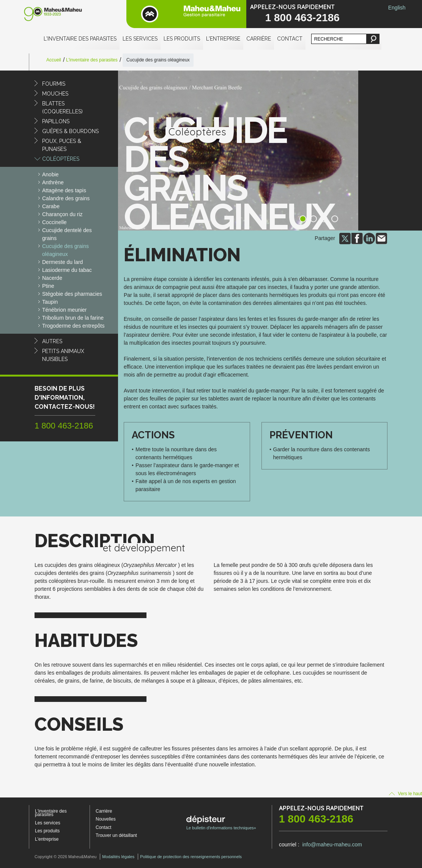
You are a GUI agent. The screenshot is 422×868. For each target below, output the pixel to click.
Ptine (48, 286)
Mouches (55, 94)
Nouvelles (106, 819)
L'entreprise (223, 39)
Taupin (50, 302)
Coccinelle (54, 222)
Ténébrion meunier (65, 310)
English (397, 8)
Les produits (182, 39)
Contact (290, 39)
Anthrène (53, 182)
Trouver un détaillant (116, 835)
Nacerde (52, 278)
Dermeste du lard (62, 262)
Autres (52, 341)
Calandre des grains (66, 198)
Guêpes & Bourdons (70, 131)
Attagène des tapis (64, 190)
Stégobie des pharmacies (72, 294)
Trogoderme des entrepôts (73, 326)
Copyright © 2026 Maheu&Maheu (65, 857)
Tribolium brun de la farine (73, 318)
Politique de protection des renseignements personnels (191, 857)
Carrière (259, 39)
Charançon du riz (62, 214)
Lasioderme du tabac (67, 270)
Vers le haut (405, 794)
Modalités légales (118, 857)
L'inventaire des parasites (80, 39)
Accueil (54, 60)
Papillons (56, 121)
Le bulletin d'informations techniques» (221, 823)
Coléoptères (61, 159)
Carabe (51, 206)
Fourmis (54, 84)
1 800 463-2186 (302, 18)
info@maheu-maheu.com (332, 844)
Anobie (50, 174)
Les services (140, 39)
